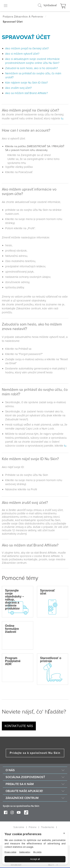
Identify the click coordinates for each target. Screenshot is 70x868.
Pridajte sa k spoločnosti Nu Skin (35, 753)
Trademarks (48, 827)
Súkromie (19, 827)
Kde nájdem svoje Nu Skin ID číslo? (27, 83)
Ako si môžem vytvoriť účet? (22, 54)
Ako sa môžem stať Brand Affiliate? (27, 93)
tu (62, 118)
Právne (33, 827)
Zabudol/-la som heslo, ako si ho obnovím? (32, 68)
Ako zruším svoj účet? (18, 88)
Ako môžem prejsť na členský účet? (27, 48)
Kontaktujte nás (19, 726)
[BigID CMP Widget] (35, 848)
